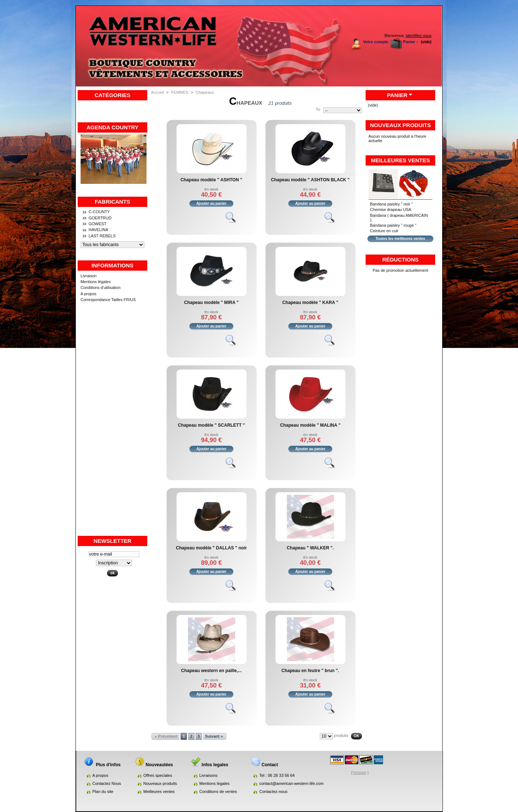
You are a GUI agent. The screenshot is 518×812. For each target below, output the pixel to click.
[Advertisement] (112, 425)
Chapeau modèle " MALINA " (310, 425)
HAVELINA (99, 230)
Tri (318, 110)
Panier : (410, 42)
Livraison (89, 276)
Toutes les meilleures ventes (400, 239)
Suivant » (214, 736)
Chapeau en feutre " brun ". (310, 671)
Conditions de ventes (218, 791)
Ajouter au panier (211, 203)
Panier (397, 95)
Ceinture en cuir (384, 231)
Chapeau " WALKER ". (310, 548)
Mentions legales (214, 783)
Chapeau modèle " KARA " (310, 303)
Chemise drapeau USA (391, 210)
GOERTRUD (100, 218)
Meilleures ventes (401, 160)
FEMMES (180, 92)
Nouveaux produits (401, 125)
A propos (88, 294)
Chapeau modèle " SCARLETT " (212, 425)
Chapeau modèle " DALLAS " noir (211, 548)
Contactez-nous (273, 791)
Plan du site (103, 791)
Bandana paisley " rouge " (393, 225)
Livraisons (208, 775)
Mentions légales (96, 282)
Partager (359, 772)
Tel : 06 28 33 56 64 (277, 775)
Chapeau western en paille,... (211, 671)
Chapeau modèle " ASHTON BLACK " (310, 180)
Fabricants (113, 202)
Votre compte (376, 42)
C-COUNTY (99, 212)
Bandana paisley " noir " (391, 204)
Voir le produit (234, 220)
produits (341, 735)
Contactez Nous (107, 783)
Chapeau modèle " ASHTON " (212, 180)
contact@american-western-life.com (292, 783)
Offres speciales (158, 775)
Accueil (157, 92)
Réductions (400, 259)
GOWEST (98, 224)
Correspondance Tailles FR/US (108, 300)
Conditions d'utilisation (101, 288)
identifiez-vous (419, 36)
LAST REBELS (102, 236)
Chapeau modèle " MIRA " (212, 303)
